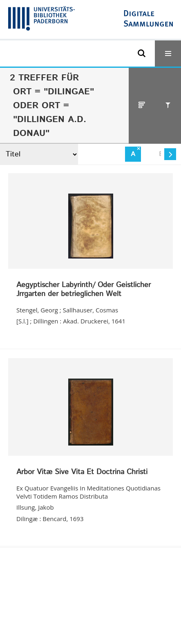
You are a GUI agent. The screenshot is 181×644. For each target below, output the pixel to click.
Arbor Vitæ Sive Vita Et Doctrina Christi (82, 472)
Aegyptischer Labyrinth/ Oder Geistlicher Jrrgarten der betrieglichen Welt (84, 290)
